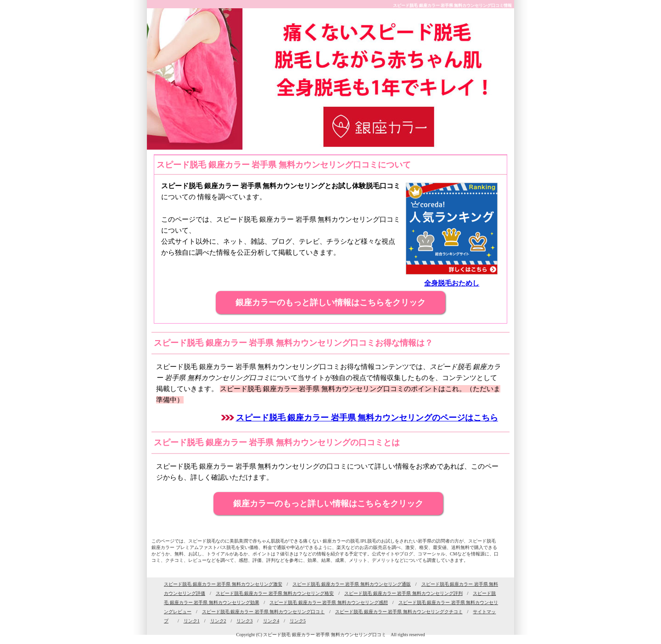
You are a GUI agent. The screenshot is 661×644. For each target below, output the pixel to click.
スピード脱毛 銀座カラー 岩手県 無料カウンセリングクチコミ (399, 612)
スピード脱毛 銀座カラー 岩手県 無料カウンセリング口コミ (263, 612)
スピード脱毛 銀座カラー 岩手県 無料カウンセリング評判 (403, 593)
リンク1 (192, 621)
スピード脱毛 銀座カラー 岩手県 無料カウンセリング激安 (223, 584)
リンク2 (218, 621)
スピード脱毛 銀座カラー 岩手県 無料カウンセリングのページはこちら (367, 418)
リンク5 (298, 621)
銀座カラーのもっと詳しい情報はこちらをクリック (330, 302)
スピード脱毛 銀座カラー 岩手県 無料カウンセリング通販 (352, 584)
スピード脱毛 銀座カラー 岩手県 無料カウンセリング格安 (275, 593)
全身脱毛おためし (452, 283)
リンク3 (244, 621)
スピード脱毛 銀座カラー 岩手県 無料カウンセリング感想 (329, 602)
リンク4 (271, 621)
